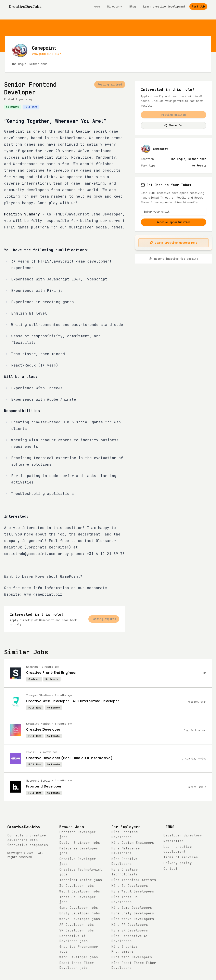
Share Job (174, 125)
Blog (132, 6)
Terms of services (181, 857)
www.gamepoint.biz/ (47, 54)
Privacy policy (178, 863)
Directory (115, 6)
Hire (133, 843)
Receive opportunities (174, 222)
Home (97, 6)
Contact (170, 869)
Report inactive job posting (174, 259)
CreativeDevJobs (24, 827)
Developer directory (183, 835)
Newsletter (174, 841)
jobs (80, 843)
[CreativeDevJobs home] (25, 6)
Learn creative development (164, 6)
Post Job (198, 6)
